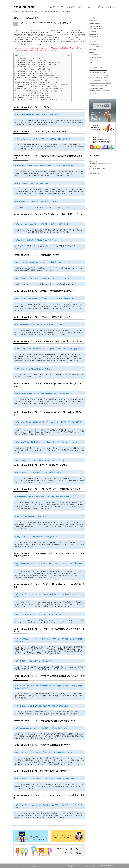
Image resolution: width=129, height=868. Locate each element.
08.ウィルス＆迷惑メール (95, 47)
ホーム (16, 866)
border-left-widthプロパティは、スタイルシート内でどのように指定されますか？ (39, 100)
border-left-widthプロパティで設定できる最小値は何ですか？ (34, 97)
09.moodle (92, 49)
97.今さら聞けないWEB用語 (96, 88)
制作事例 (80, 7)
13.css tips (92, 60)
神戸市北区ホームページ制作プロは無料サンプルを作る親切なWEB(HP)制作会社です (95, 866)
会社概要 (52, 7)
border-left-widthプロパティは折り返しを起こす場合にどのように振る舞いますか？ (40, 86)
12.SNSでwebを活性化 (95, 57)
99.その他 (92, 93)
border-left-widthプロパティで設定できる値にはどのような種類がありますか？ (38, 62)
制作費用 (61, 7)
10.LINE (91, 52)
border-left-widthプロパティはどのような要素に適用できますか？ (34, 69)
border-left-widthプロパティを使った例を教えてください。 (33, 80)
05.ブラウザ (92, 39)
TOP (45, 7)
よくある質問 (71, 7)
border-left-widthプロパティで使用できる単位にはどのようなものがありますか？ (39, 91)
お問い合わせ (110, 7)
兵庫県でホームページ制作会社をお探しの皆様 (30, 866)
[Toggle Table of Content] (68, 55)
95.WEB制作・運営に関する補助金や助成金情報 (100, 83)
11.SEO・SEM (93, 55)
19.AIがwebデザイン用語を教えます (97, 75)
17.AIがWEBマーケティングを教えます (98, 70)
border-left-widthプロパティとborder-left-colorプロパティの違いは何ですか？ (38, 78)
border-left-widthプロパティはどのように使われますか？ (32, 60)
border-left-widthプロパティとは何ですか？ (28, 58)
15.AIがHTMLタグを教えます (96, 65)
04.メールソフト (93, 36)
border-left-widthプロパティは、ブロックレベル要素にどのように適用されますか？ (40, 89)
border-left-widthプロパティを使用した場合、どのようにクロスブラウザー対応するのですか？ (43, 84)
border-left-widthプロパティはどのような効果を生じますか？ (33, 71)
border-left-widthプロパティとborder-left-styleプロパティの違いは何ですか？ (37, 76)
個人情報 (100, 7)
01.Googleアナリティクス (95, 29)
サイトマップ (90, 7)
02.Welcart (92, 31)
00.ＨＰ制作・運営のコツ (95, 26)
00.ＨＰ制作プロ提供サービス (96, 24)
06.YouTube (92, 42)
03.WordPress (93, 34)
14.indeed (92, 62)
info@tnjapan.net (95, 173)
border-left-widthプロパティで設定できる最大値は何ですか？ (34, 95)
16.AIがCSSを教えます (95, 67)
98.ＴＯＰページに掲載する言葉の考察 (98, 91)
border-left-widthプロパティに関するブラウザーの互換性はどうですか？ (37, 82)
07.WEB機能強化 (93, 44)
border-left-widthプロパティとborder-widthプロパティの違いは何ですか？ (37, 73)
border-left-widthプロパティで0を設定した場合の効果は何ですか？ (35, 93)
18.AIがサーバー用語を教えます (97, 73)
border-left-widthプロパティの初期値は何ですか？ (30, 67)
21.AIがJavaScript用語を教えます (97, 80)
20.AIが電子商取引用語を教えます (97, 78)
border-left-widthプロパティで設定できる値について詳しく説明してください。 (38, 65)
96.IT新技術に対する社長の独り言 (97, 86)
